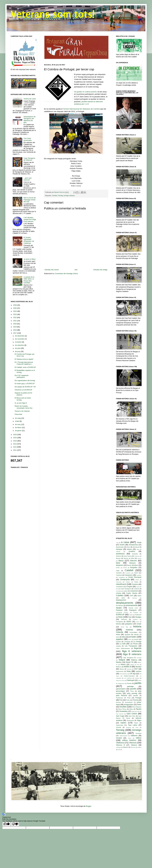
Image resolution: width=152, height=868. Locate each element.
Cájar (118, 571)
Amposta (135, 554)
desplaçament (121, 600)
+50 (117, 543)
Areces (118, 558)
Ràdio (139, 705)
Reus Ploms (122, 709)
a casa (125, 542)
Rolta (133, 711)
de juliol (18, 348)
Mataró (123, 664)
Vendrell (119, 738)
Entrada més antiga (100, 270)
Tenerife (119, 727)
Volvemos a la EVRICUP (23, 390)
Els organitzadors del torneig (25, 381)
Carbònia (119, 575)
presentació (129, 702)
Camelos (128, 573)
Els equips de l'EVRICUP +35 (25, 387)
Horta (118, 635)
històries (129, 630)
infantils (136, 635)
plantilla (136, 696)
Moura (122, 669)
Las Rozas (134, 644)
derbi (123, 598)
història (137, 626)
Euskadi (136, 612)
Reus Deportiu (137, 707)
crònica (119, 593)
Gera (138, 622)
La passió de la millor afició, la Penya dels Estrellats (29, 280)
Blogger (88, 806)
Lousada (139, 658)
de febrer (18, 428)
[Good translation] (7, 824)
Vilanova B (120, 745)
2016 (15, 435)
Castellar (139, 575)
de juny (18, 351)
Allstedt (118, 551)
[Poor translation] (15, 824)
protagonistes (129, 705)
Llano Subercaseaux (123, 648)
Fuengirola (119, 622)
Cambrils (119, 573)
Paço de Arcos (120, 680)
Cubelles (120, 595)
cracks (125, 591)
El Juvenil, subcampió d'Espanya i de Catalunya (29, 240)
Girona (118, 624)
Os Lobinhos (128, 678)
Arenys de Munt (129, 558)
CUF (131, 596)
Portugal (138, 698)
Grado (139, 624)
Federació (138, 615)
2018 (15, 330)
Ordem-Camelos (129, 676)
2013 (15, 444)
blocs (136, 565)
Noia (129, 671)
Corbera (136, 589)
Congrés (129, 587)
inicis (118, 637)
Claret (136, 582)
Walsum (126, 747)
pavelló (133, 689)
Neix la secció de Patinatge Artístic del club (30, 200)
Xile (119, 750)
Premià (135, 700)
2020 (15, 324)
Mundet (129, 669)
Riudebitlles (123, 711)
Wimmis (133, 747)
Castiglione (122, 577)
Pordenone (120, 698)
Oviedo (137, 678)
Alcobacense (133, 545)
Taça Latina (133, 725)
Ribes (131, 709)
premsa (118, 702)
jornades (133, 637)
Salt (138, 711)
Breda (125, 568)
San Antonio (120, 714)
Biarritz (129, 565)
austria (139, 558)
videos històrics (129, 740)
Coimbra (55, 196)
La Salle (123, 644)
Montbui (138, 667)
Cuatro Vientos (132, 593)
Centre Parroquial (135, 577)
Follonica (124, 619)
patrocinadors (121, 689)
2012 (15, 447)
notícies (139, 671)
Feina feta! (18, 414)
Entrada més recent (52, 270)
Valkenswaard (123, 736)
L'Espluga (127, 642)
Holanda (120, 632)
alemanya (136, 547)
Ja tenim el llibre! (30, 259)
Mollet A (119, 667)
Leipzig (118, 646)
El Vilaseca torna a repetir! (24, 359)
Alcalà (139, 542)
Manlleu (119, 662)
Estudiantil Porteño (122, 612)
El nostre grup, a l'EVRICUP (25, 384)
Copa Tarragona (126, 589)
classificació (121, 584)
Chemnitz (119, 582)
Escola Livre (133, 608)
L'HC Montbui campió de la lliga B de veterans (30, 220)
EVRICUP (120, 615)
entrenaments (131, 605)
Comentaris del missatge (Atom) (66, 274)
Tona (137, 727)
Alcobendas (120, 547)
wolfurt (139, 747)
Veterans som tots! (53, 14)
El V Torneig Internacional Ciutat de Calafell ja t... (24, 363)
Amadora (132, 551)
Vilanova (133, 743)
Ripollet (139, 709)
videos (139, 738)
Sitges (139, 720)
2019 (15, 327)
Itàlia (123, 637)
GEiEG (129, 622)
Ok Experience (124, 674)
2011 (15, 450)
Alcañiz (122, 545)
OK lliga (133, 674)
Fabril (131, 615)
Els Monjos (120, 605)
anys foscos (128, 556)
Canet (136, 573)
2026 (15, 305)
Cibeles (128, 582)
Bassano (133, 563)
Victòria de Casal (30, 99)
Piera (132, 691)
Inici (76, 270)
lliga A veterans (132, 651)
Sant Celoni (132, 714)
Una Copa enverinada (28, 139)
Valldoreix (134, 736)
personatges (120, 691)
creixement (134, 591)
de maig (18, 418)
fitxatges (138, 617)
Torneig (60, 196)
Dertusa (135, 598)
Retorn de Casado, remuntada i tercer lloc (24, 407)
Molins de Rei (135, 665)
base (118, 563)
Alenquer (119, 549)
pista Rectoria (121, 696)
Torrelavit (138, 733)
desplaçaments (125, 603)
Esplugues (133, 610)
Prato (128, 700)
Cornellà (118, 591)
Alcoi (129, 547)
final (130, 617)
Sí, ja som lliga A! (21, 403)
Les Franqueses (131, 646)
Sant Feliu (132, 716)
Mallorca (134, 660)
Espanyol (119, 610)
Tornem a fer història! (22, 411)
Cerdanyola (125, 580)
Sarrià (128, 718)
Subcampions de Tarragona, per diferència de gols (30, 120)
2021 (15, 321)
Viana (129, 738)
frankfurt (135, 619)
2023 (15, 314)
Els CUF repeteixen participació (22, 376)
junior (130, 639)
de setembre (20, 345)
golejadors (129, 624)
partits (138, 683)
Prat (121, 700)
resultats (123, 707)
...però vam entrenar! (28, 179)
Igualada (127, 635)
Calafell (129, 570)
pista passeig (132, 693)
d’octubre (19, 342)
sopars (123, 723)
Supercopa (119, 725)
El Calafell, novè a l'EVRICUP (25, 367)
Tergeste (128, 727)
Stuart (136, 723)
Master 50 (130, 662)
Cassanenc (129, 575)
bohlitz (118, 568)
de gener (18, 431)
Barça (121, 561)
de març (18, 424)
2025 (15, 308)
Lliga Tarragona (128, 658)
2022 (15, 318)
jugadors (120, 639)
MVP (136, 669)
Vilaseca (134, 745)
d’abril (17, 421)
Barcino (134, 561)
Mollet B (128, 667)
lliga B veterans (132, 654)
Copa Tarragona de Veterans (29, 159)
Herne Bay (124, 627)
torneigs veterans (69, 196)
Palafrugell (130, 680)
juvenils (118, 642)
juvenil (136, 639)
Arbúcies (137, 556)
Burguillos (134, 568)
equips (119, 608)
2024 (15, 311)
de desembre (20, 336)
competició (119, 587)
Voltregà (118, 747)
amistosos (120, 554)
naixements (120, 671)
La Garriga (137, 642)
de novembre (20, 339)
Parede (129, 683)
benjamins (120, 565)
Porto (129, 698)
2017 (15, 333)
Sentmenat (130, 720)
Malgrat (122, 660)
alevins (129, 549)
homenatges (133, 632)
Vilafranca (120, 743)
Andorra (119, 556)
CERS (137, 580)
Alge (138, 549)
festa (120, 617)
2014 (15, 441)
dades (139, 596)
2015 (15, 438)
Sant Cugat (120, 716)
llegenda (138, 648)
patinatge (130, 686)
